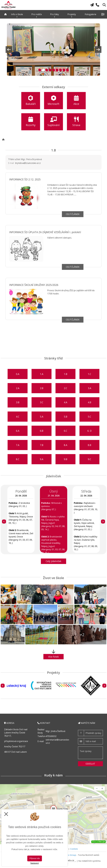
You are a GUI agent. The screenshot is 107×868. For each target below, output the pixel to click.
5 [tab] (53, 70)
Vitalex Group (69, 855)
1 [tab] (39, 70)
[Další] (103, 522)
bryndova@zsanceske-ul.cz (28, 163)
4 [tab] (50, 70)
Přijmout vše (35, 858)
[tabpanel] (53, 50)
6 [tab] (57, 70)
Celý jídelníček (54, 561)
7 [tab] (60, 70)
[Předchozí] (4, 522)
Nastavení (35, 863)
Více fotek (53, 657)
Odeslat (90, 764)
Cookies (74, 849)
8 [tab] (64, 70)
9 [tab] (67, 70)
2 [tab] (43, 70)
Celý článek (73, 214)
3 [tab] (46, 70)
